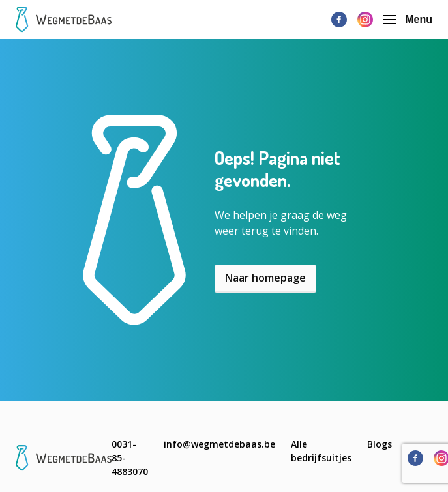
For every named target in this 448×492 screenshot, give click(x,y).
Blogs (380, 444)
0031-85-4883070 (130, 458)
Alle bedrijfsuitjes (321, 451)
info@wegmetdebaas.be (219, 444)
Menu (408, 19)
